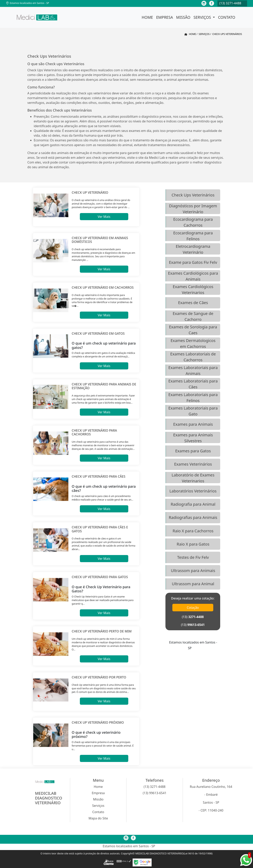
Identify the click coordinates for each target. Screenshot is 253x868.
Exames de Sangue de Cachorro (193, 316)
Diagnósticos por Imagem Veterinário (193, 209)
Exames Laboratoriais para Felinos (193, 397)
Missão (183, 17)
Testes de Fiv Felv (193, 557)
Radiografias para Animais (193, 517)
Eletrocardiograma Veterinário (193, 249)
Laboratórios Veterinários (193, 491)
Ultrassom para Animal (193, 584)
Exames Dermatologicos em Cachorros (193, 343)
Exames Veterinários (193, 464)
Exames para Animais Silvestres (193, 438)
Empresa (165, 17)
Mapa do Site (98, 818)
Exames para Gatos (193, 451)
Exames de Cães (193, 303)
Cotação (193, 608)
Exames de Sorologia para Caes (193, 330)
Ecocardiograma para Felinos (193, 236)
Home (147, 17)
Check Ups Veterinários (193, 195)
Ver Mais (104, 217)
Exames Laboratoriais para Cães (193, 384)
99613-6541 (196, 625)
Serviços (203, 17)
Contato (227, 17)
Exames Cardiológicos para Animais (193, 276)
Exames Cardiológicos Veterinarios (193, 289)
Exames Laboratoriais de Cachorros (193, 357)
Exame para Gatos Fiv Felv (193, 262)
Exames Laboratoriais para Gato (193, 411)
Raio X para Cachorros (193, 531)
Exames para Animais (193, 424)
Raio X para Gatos (193, 544)
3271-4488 (196, 617)
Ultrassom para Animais (193, 571)
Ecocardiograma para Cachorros (193, 222)
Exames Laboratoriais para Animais (193, 370)
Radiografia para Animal (193, 504)
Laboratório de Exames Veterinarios (193, 478)
